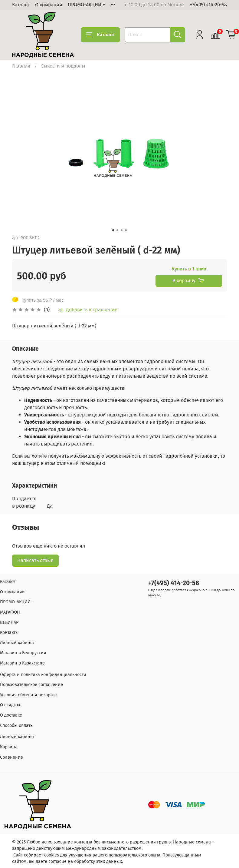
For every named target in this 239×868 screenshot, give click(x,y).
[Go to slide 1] (113, 230)
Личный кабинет (17, 643)
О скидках (10, 705)
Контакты (9, 633)
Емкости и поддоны (63, 66)
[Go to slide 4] (126, 230)
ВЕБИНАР (9, 623)
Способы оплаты (17, 726)
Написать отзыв (35, 560)
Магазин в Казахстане (22, 663)
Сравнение (11, 757)
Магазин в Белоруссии (23, 653)
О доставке (11, 715)
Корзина (9, 747)
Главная (21, 66)
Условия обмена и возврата (28, 695)
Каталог (21, 5)
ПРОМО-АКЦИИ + (86, 5)
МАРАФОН (10, 612)
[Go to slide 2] (117, 230)
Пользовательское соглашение (31, 685)
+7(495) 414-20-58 (208, 5)
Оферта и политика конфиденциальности (43, 675)
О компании (49, 5)
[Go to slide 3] (122, 230)
